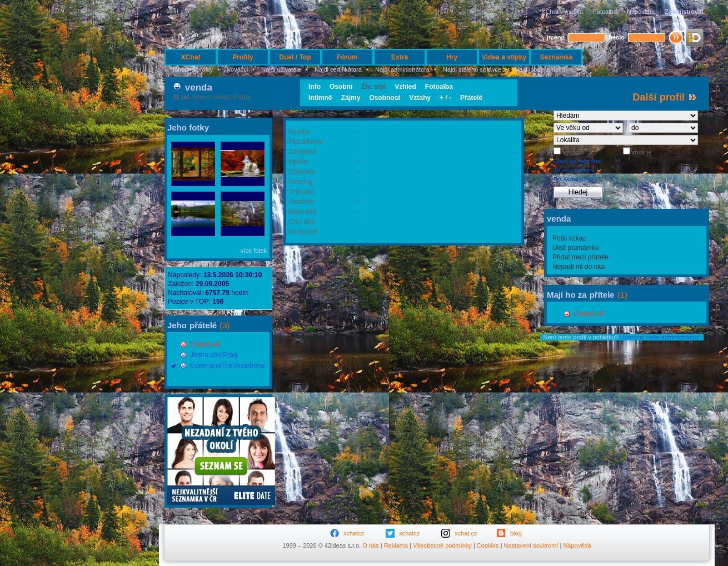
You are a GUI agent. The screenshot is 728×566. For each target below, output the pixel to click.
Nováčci (237, 69)
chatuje (641, 152)
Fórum (347, 57)
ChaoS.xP (205, 344)
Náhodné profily (191, 69)
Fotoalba (605, 12)
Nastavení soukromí (531, 545)
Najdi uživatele (281, 69)
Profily (243, 57)
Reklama (396, 545)
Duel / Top (295, 57)
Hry (452, 57)
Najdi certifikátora (338, 69)
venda (199, 87)
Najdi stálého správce (472, 69)
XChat (191, 57)
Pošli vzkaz (569, 238)
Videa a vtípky (504, 57)
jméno (556, 37)
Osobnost (385, 98)
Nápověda (641, 12)
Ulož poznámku (575, 248)
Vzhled (405, 87)
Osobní (341, 87)
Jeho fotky (188, 127)
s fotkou (572, 152)
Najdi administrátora (402, 69)
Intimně (320, 98)
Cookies (488, 545)
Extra (400, 57)
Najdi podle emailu (540, 69)
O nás (370, 545)
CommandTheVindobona (227, 365)
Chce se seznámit (578, 161)
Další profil (659, 97)
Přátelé (471, 98)
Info (315, 87)
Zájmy (351, 98)
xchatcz (354, 533)
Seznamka (556, 57)
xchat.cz (466, 533)
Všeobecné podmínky (442, 545)
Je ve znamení (574, 170)
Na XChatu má (574, 179)
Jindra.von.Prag (214, 355)
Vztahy (420, 98)
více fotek (254, 251)
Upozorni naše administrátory (660, 337)
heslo (617, 37)
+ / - (445, 98)
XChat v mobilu (562, 12)
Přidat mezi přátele (580, 257)
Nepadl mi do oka (579, 267)
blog (516, 533)
